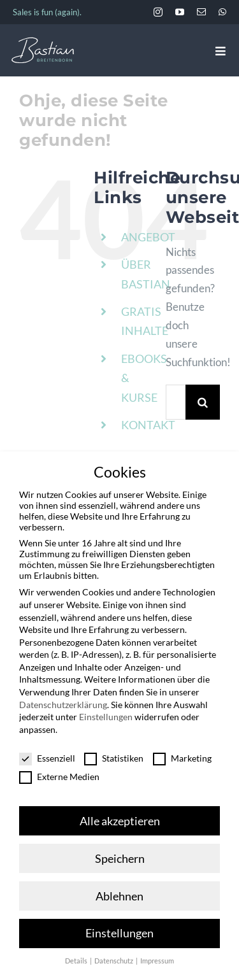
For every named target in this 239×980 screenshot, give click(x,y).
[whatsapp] (222, 12)
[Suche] (203, 402)
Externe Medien (59, 773)
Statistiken (114, 755)
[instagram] (158, 12)
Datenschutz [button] (114, 958)
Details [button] (77, 958)
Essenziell (47, 755)
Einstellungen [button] (119, 931)
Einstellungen (106, 714)
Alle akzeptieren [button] (120, 818)
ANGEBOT (148, 237)
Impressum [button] (157, 958)
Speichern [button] (120, 856)
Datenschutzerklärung (63, 701)
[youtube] (180, 12)
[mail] (201, 12)
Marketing (182, 755)
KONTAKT (148, 425)
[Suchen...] (176, 402)
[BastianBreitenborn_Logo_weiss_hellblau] (43, 42)
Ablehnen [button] (119, 893)
